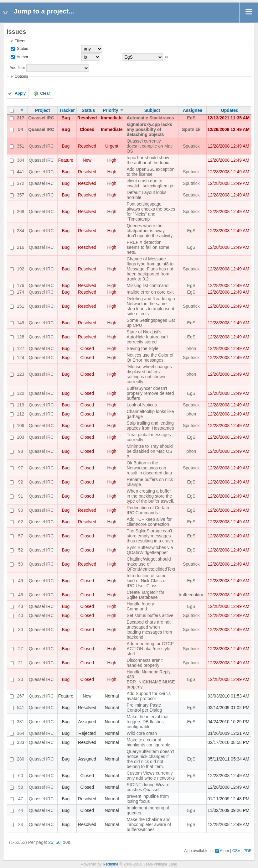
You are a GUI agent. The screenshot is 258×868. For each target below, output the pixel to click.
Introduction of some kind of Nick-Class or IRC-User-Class (147, 581)
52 (21, 550)
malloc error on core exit (150, 292)
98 (21, 451)
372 (21, 183)
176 (21, 285)
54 (21, 129)
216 (21, 247)
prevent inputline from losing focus (148, 799)
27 (21, 649)
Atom (224, 851)
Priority (110, 110)
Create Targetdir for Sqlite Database (146, 595)
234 (21, 231)
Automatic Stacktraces (150, 118)
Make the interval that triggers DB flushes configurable (148, 722)
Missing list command (148, 285)
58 (21, 787)
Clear (45, 93)
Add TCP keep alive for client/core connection (149, 522)
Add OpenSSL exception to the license (151, 172)
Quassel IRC (41, 118)
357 (21, 195)
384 (21, 160)
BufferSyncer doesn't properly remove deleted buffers (150, 393)
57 (21, 536)
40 (21, 615)
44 (21, 810)
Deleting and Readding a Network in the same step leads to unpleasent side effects (151, 306)
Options (21, 76)
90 (21, 510)
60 (21, 776)
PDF (248, 851)
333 (21, 742)
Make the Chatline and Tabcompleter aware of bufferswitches (149, 824)
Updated (230, 110)
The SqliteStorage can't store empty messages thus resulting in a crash (150, 536)
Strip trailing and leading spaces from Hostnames (150, 426)
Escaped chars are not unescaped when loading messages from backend (150, 630)
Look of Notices (142, 405)
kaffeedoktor (191, 595)
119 (21, 405)
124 (21, 358)
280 (21, 759)
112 (21, 414)
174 (21, 292)
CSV (236, 851)
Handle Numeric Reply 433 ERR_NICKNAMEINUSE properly (151, 679)
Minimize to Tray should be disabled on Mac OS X (150, 451)
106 (21, 426)
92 (21, 482)
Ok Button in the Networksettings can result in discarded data (150, 468)
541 (21, 708)
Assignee (193, 110)
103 (21, 437)
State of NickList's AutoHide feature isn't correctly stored (148, 337)
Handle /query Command (140, 606)
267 (21, 696)
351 (21, 146)
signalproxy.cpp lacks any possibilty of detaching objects (150, 129)
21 (21, 663)
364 (21, 733)
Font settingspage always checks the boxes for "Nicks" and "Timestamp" (151, 212)
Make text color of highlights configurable (149, 742)
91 (21, 496)
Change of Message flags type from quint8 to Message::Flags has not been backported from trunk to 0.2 (150, 269)
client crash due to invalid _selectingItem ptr (151, 183)
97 (21, 468)
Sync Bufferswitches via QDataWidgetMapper (150, 550)
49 (21, 581)
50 (21, 564)
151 (21, 306)
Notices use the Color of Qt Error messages (150, 358)
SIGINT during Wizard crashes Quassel (148, 787)
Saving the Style (143, 348)
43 (21, 606)
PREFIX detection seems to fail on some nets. (148, 247)
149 (21, 323)
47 (21, 799)
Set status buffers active (150, 615)
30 (21, 630)
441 (21, 172)
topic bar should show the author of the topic (148, 160)
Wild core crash (142, 733)
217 (21, 118)
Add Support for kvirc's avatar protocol (149, 696)
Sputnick (191, 129)
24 (21, 824)
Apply (20, 93)
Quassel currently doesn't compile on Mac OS (150, 146)
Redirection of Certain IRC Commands (148, 510)
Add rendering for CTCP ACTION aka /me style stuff (150, 649)
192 (21, 269)
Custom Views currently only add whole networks (151, 776)
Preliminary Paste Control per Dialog (144, 708)
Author (22, 57)
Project (42, 110)
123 (21, 374)
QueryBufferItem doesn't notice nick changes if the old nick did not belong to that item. (150, 759)
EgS (191, 118)
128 (21, 337)
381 (21, 722)
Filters (20, 41)
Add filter (17, 68)
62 (21, 522)
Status (22, 49)
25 (51, 842)
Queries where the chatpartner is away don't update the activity (150, 231)
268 (21, 212)
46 (21, 595)
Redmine (111, 864)
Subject (152, 110)
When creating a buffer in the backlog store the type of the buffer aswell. (151, 496)
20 (21, 679)
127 (21, 348)
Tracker (67, 110)
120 (21, 393)
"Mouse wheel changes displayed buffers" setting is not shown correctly (149, 374)
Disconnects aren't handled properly (145, 663)
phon (191, 348)
